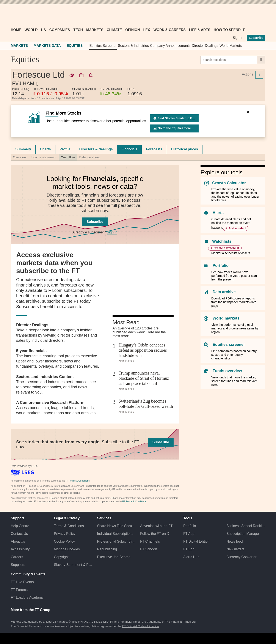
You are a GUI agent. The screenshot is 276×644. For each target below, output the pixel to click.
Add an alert (237, 228)
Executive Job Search (114, 557)
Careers (17, 557)
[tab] (23, 149)
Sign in (112, 232)
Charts (45, 149)
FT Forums (19, 590)
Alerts (218, 213)
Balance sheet (90, 157)
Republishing (107, 549)
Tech (78, 30)
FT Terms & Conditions (78, 481)
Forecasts (154, 149)
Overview (20, 157)
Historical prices (185, 149)
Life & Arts (200, 30)
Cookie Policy (64, 541)
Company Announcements (170, 46)
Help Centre (20, 526)
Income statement (44, 157)
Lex (147, 30)
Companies (60, 30)
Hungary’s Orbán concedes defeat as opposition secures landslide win (143, 350)
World (31, 30)
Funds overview (227, 371)
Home (16, 30)
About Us (18, 541)
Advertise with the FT (156, 526)
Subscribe (256, 38)
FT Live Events (22, 582)
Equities (75, 46)
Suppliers (18, 565)
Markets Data (47, 46)
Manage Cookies (67, 549)
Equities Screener (103, 46)
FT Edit (189, 549)
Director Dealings (205, 46)
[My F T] (260, 15)
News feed (235, 541)
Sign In (238, 38)
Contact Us (19, 534)
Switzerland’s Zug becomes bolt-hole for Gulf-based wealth (146, 404)
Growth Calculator (229, 183)
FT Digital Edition (196, 541)
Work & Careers (170, 30)
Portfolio (221, 266)
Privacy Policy (65, 534)
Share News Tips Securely (116, 526)
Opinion (133, 30)
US (43, 30)
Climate (114, 30)
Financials (129, 149)
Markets (95, 30)
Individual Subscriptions (115, 534)
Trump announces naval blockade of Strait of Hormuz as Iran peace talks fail (144, 378)
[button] (13, 15)
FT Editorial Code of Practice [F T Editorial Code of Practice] (141, 626)
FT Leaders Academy (27, 598)
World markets (226, 318)
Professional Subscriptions (116, 541)
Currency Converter (241, 557)
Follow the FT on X (155, 534)
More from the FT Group (31, 610)
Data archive (224, 292)
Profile (65, 149)
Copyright (61, 557)
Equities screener (229, 345)
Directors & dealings (96, 149)
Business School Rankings (246, 526)
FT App (189, 534)
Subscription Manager (243, 534)
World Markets (231, 46)
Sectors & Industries (133, 46)
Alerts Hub (191, 557)
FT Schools (149, 549)
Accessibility (20, 549)
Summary (23, 149)
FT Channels (150, 541)
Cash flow (68, 157)
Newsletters (235, 549)
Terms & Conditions (69, 526)
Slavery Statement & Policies (73, 565)
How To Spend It (229, 30)
